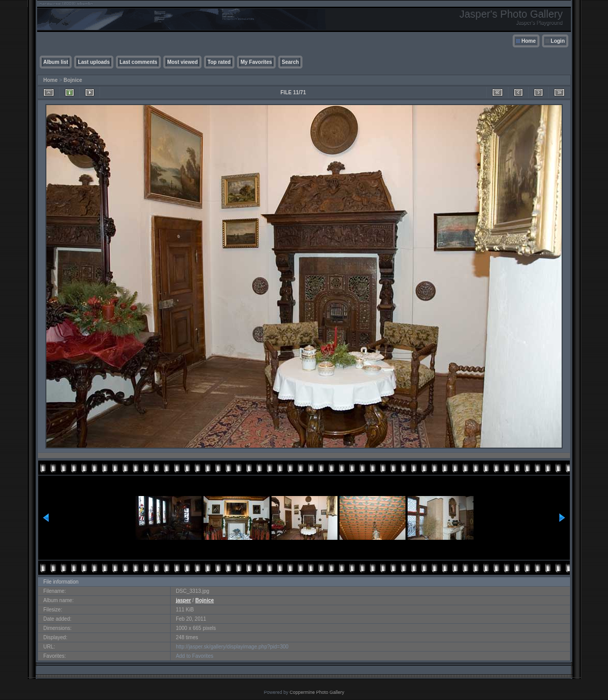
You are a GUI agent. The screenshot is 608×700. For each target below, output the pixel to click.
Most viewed (182, 62)
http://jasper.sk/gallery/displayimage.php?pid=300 (232, 647)
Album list (56, 62)
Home (529, 41)
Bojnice (73, 80)
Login (558, 41)
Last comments (138, 62)
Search (290, 62)
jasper (183, 600)
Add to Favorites (195, 656)
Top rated (219, 62)
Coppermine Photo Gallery (317, 692)
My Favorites (256, 62)
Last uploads (94, 62)
